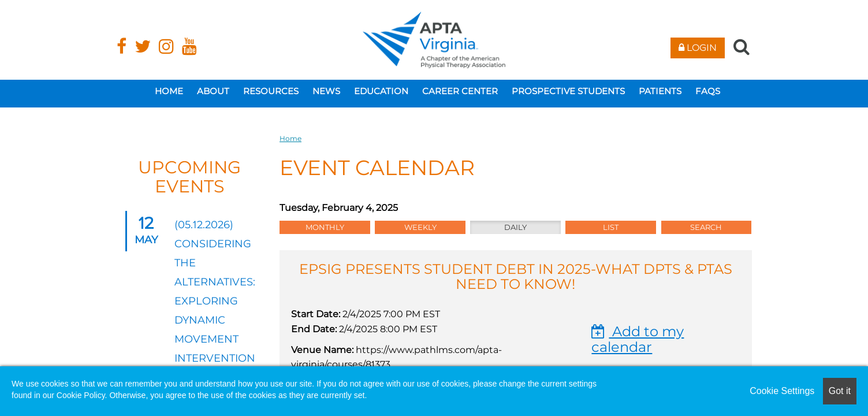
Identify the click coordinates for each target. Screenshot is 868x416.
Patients (660, 91)
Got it (840, 391)
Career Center (460, 91)
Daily (515, 227)
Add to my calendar (638, 339)
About (213, 91)
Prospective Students (568, 91)
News (326, 91)
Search (706, 227)
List (611, 227)
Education (381, 91)
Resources (271, 91)
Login (698, 48)
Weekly (420, 227)
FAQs (708, 91)
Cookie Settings (782, 391)
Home (169, 91)
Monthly (325, 227)
